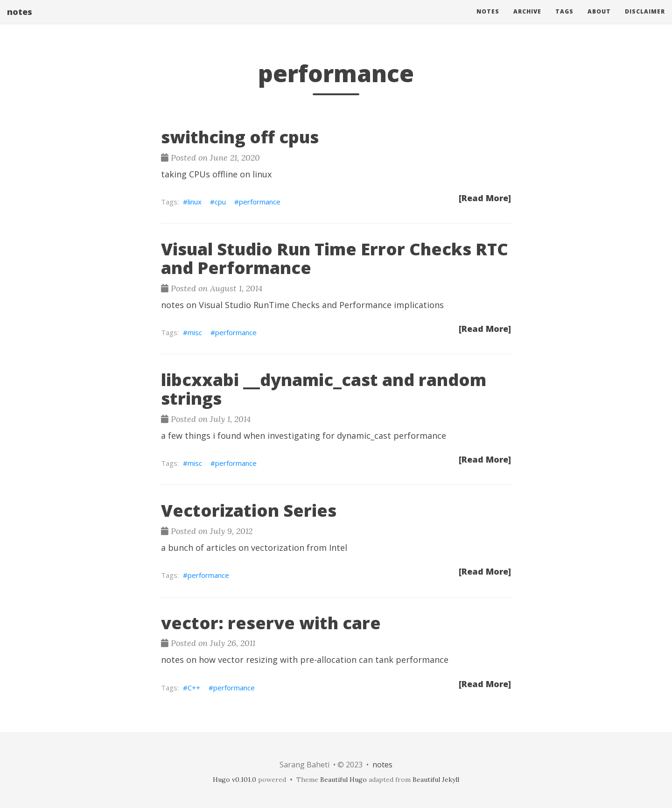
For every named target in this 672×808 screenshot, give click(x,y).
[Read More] (485, 198)
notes (20, 21)
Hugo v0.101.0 (234, 780)
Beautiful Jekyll (436, 780)
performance (260, 202)
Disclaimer (645, 21)
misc (195, 332)
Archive (527, 21)
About (599, 21)
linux (195, 202)
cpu (220, 202)
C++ (194, 688)
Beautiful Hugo (343, 780)
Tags (564, 21)
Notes (488, 21)
